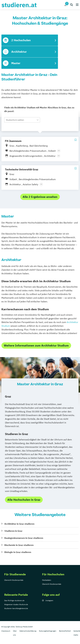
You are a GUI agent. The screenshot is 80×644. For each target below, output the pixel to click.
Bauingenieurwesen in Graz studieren (24, 538)
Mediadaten (47, 580)
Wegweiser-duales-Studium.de (16, 604)
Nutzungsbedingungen (48, 631)
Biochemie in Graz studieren (19, 545)
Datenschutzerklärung (28, 631)
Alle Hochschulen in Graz (24, 500)
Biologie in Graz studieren (18, 552)
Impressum (6, 631)
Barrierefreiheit (65, 631)
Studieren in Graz (13, 531)
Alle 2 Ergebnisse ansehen (40, 197)
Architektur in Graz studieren (19, 524)
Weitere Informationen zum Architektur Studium (36, 345)
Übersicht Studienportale (14, 580)
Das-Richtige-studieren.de (14, 600)
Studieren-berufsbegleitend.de (16, 608)
